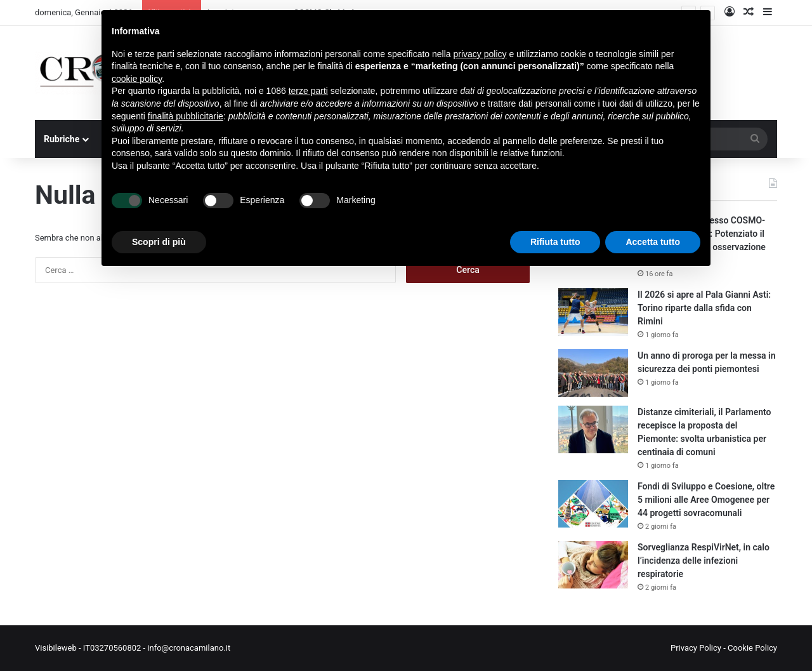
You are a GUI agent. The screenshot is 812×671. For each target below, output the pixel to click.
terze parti (308, 91)
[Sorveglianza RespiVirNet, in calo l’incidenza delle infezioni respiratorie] (593, 565)
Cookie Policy (752, 648)
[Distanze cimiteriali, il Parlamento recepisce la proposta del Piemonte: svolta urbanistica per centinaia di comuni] (593, 429)
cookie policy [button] (137, 79)
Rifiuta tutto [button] (555, 242)
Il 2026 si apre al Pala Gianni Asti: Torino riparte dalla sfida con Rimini (704, 308)
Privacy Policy (696, 648)
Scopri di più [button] (159, 242)
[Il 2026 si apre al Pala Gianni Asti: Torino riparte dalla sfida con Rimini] (593, 312)
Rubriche (62, 139)
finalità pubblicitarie (186, 116)
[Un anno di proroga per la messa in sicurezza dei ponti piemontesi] (593, 373)
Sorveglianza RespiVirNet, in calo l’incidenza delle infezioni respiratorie (704, 561)
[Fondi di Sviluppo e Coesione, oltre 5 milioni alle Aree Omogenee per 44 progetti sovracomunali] (593, 504)
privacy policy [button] (480, 54)
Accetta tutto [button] (653, 242)
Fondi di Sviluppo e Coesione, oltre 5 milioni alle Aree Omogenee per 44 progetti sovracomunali (706, 500)
